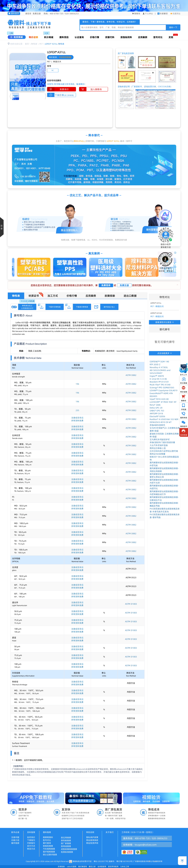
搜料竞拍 (64, 37)
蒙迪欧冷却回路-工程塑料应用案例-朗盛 (164, 435)
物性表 (34, 44)
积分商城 (49, 37)
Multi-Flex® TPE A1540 (160, 385)
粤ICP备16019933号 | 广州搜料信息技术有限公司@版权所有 (139, 861)
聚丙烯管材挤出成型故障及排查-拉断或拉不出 (164, 499)
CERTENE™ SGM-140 (159, 362)
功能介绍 (15, 840)
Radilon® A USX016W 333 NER (164, 419)
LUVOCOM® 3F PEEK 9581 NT (163, 402)
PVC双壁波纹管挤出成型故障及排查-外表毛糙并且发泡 (165, 510)
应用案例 (143, 37)
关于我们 (110, 832)
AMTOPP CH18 (156, 414)
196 (77, 384)
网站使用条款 (92, 840)
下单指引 (31, 840)
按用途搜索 (66, 846)
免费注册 (37, 14)
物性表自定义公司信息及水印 (27, 307)
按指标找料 (126, 37)
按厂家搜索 (66, 843)
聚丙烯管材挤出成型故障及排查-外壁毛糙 (164, 464)
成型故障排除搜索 (69, 849)
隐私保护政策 (92, 837)
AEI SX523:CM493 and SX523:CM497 (160, 372)
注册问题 (15, 837)
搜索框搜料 (48, 837)
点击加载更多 (165, 353)
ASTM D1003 (131, 604)
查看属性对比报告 (165, 322)
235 (77, 410)
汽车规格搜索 (49, 849)
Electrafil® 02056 (157, 416)
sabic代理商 (72, 866)
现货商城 (16, 37)
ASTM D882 (131, 375)
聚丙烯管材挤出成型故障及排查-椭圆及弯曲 (164, 504)
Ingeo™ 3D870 (157, 376)
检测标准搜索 (67, 852)
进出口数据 (130, 296)
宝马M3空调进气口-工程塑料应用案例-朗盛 (165, 429)
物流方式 (31, 849)
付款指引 (31, 843)
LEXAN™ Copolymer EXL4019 (164, 390)
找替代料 (110, 37)
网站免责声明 (92, 843)
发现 (171, 37)
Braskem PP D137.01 (159, 382)
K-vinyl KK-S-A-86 (158, 379)
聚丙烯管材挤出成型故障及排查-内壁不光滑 (164, 481)
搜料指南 (47, 832)
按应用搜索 (66, 838)
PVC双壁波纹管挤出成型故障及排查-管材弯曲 (165, 516)
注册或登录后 (77, 418)
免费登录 (106, 285)
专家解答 (164, 14)
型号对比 (158, 37)
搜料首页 (14, 13)
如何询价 (31, 837)
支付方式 (31, 846)
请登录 (28, 14)
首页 (27, 44)
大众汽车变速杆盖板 (159, 445)
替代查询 (47, 843)
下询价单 (61, 95)
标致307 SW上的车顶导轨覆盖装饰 (164, 458)
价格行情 (95, 37)
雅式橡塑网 (83, 866)
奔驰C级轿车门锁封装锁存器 (162, 442)
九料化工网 (125, 866)
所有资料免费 (77, 421)
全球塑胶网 (102, 866)
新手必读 (15, 832)
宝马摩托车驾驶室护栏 (160, 439)
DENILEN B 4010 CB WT (161, 422)
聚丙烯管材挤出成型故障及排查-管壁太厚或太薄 (164, 476)
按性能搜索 (66, 840)
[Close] (177, 285)
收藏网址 (175, 14)
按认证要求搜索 (50, 855)
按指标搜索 (48, 846)
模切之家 (92, 866)
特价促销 (33, 37)
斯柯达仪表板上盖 (158, 448)
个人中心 (148, 14)
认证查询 (79, 37)
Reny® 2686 (155, 405)
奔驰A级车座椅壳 (157, 425)
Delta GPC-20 (156, 408)
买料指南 (31, 832)
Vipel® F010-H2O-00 (159, 399)
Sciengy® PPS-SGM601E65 (162, 388)
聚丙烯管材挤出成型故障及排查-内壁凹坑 (164, 487)
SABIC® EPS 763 (157, 411)
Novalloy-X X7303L (159, 367)
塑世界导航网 (113, 866)
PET (41, 44)
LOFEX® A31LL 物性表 (55, 44)
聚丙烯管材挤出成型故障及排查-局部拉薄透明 (164, 470)
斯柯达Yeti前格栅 (157, 454)
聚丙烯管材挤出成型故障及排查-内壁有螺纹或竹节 (164, 493)
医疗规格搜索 (49, 852)
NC (53, 70)
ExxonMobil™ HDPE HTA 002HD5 (161, 395)
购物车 (136, 14)
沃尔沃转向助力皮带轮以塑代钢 (164, 451)
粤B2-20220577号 (101, 861)
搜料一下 (173, 27)
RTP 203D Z (155, 364)
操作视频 (15, 843)
